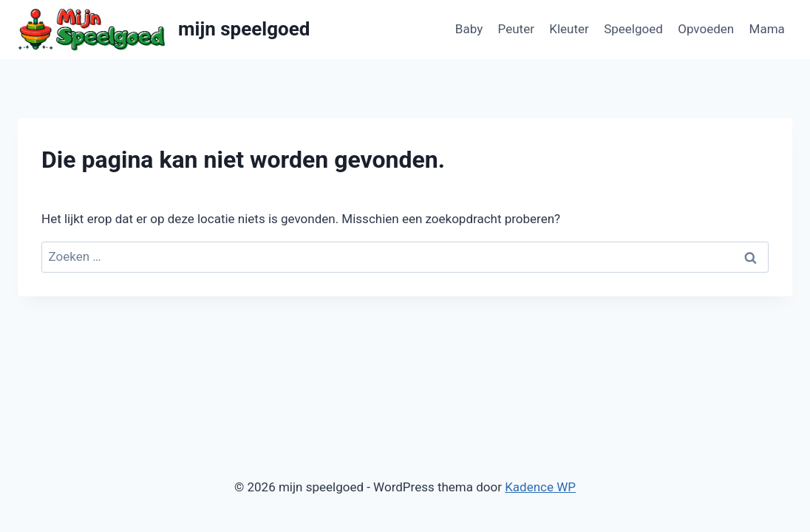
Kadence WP (540, 487)
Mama (767, 29)
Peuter (516, 29)
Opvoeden (706, 29)
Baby (469, 29)
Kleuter (569, 29)
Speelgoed (633, 29)
